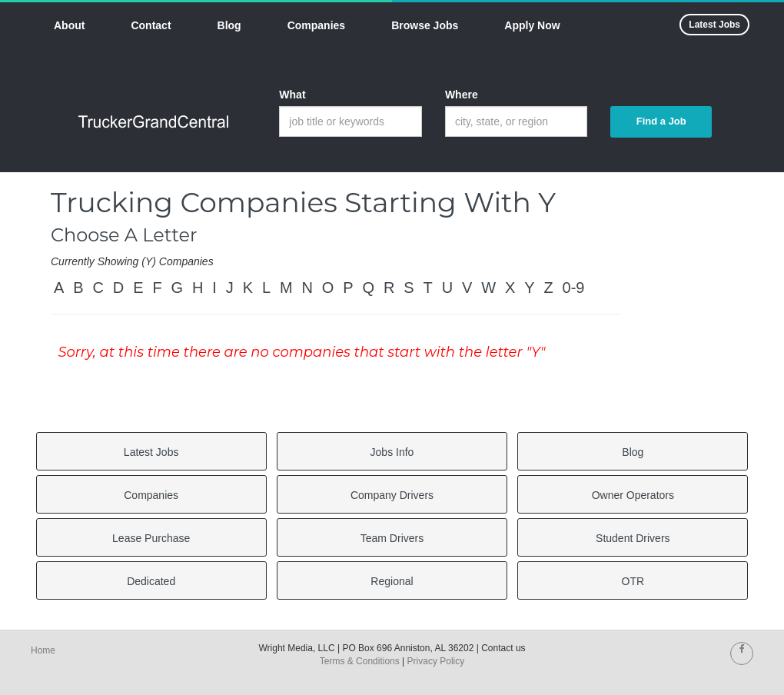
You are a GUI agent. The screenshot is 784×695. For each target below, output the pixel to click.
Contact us (503, 648)
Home (43, 650)
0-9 (574, 288)
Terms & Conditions (360, 661)
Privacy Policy (436, 661)
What (292, 95)
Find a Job (661, 121)
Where (462, 95)
